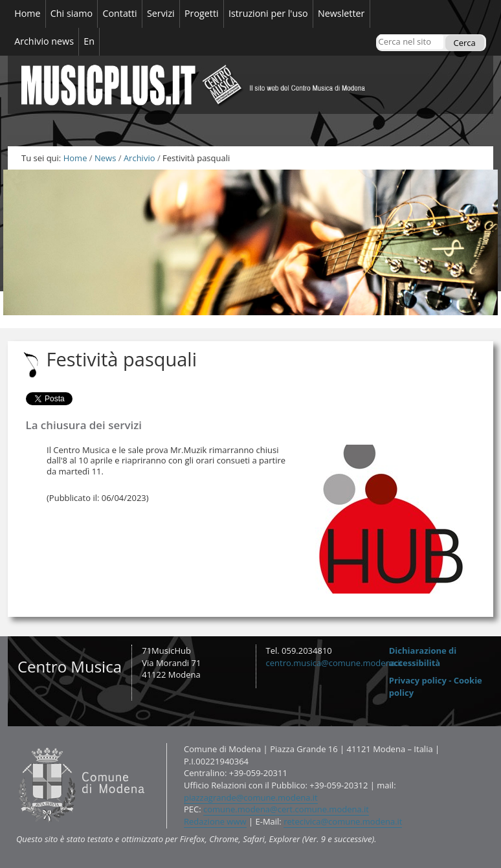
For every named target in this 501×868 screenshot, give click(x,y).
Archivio (139, 158)
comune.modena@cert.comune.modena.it (286, 809)
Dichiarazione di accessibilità (423, 657)
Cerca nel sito (378, 34)
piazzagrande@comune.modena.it (251, 797)
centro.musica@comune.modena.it (335, 663)
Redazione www (215, 821)
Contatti (16, 743)
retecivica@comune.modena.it (343, 821)
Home (75, 158)
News (105, 158)
